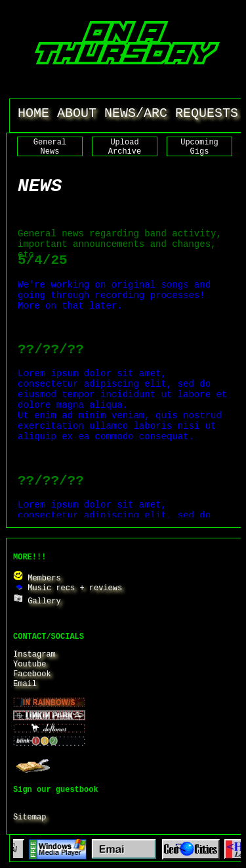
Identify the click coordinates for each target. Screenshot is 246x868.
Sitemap (30, 817)
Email (25, 684)
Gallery (37, 601)
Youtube (30, 664)
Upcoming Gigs (199, 147)
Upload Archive (125, 147)
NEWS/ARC (136, 113)
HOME (33, 113)
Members (37, 578)
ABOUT (77, 113)
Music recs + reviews (68, 588)
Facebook (32, 674)
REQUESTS (207, 113)
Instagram (34, 655)
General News (50, 147)
